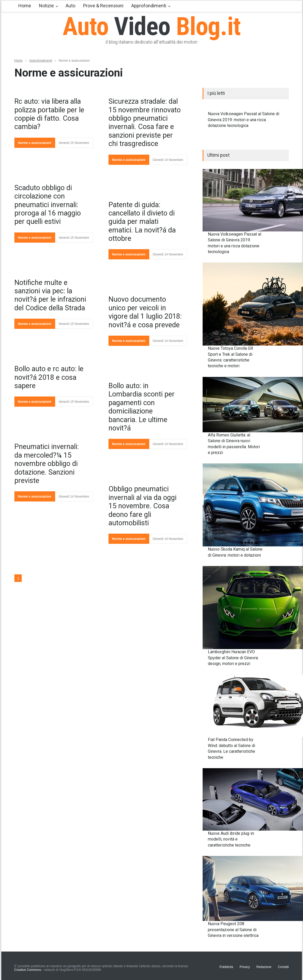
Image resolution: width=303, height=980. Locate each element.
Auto (70, 6)
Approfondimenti (149, 6)
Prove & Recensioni (103, 6)
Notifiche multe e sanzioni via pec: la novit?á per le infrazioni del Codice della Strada (50, 295)
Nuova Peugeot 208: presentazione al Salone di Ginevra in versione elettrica (233, 930)
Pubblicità (226, 967)
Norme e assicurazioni (35, 143)
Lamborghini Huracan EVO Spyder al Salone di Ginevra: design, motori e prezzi (233, 658)
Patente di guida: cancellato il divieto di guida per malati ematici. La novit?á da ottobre (142, 222)
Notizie (46, 6)
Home (25, 6)
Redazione (264, 967)
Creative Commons (28, 970)
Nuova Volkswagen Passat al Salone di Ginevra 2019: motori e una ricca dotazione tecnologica (244, 120)
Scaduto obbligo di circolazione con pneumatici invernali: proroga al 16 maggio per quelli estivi (48, 205)
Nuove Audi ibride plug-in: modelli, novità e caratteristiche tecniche (231, 839)
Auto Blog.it (151, 26)
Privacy (245, 967)
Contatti (283, 967)
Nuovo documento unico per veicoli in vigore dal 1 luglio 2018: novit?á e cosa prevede (145, 312)
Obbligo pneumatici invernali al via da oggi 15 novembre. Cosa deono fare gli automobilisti (142, 506)
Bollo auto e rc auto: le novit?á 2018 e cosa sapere (49, 377)
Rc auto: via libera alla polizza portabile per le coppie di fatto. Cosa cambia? (49, 114)
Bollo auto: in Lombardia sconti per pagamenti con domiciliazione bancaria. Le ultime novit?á (142, 407)
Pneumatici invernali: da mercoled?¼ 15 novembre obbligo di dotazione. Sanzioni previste (47, 464)
